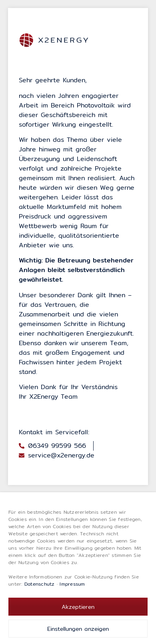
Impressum (72, 584)
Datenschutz (40, 584)
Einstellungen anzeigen (78, 629)
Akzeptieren (78, 607)
